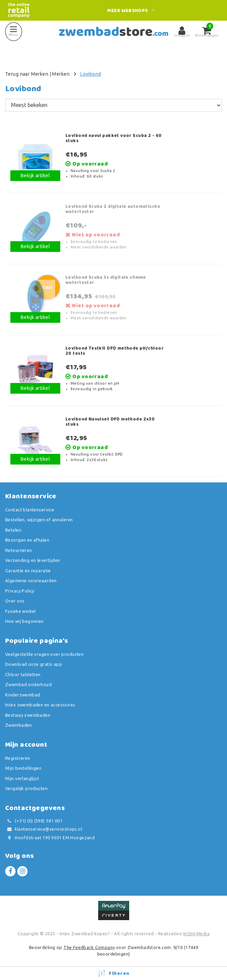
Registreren (18, 758)
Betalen (13, 530)
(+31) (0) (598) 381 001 (34, 821)
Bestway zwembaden (28, 715)
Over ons (15, 601)
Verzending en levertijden (33, 560)
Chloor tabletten (23, 674)
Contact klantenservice (30, 510)
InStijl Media (196, 934)
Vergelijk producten (26, 788)
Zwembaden (19, 725)
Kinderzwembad (23, 695)
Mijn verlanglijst (22, 778)
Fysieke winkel (20, 611)
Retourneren (19, 550)
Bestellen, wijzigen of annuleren (39, 520)
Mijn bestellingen (23, 768)
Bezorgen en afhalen (27, 540)
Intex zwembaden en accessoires (40, 705)
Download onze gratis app (34, 664)
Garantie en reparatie (28, 571)
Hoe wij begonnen (24, 621)
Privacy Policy (20, 591)
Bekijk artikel (35, 175)
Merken (61, 74)
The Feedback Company (89, 947)
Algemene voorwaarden (31, 580)
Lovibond (91, 74)
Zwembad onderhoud (28, 684)
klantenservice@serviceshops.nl (44, 829)
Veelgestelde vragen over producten (44, 654)
